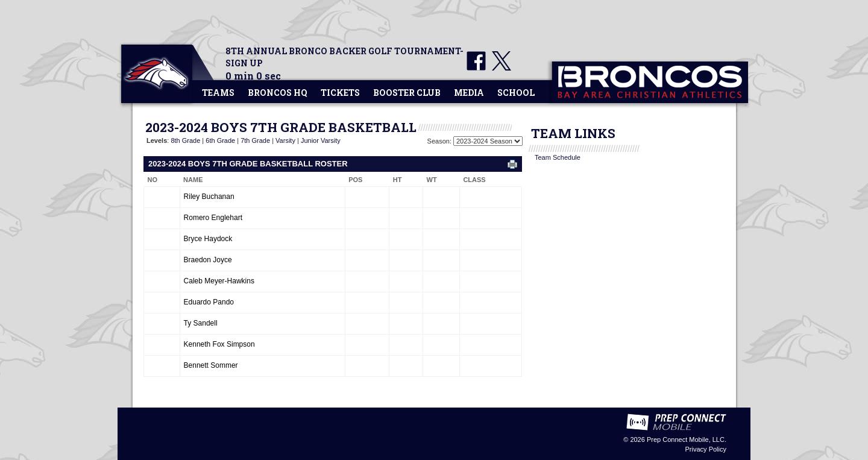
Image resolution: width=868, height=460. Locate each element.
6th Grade (220, 140)
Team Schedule (558, 157)
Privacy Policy (706, 449)
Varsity (285, 140)
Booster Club (407, 93)
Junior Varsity (321, 140)
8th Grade (185, 140)
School (516, 93)
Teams (218, 93)
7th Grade (255, 140)
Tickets (340, 93)
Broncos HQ (278, 93)
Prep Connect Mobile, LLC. (687, 440)
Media (469, 93)
